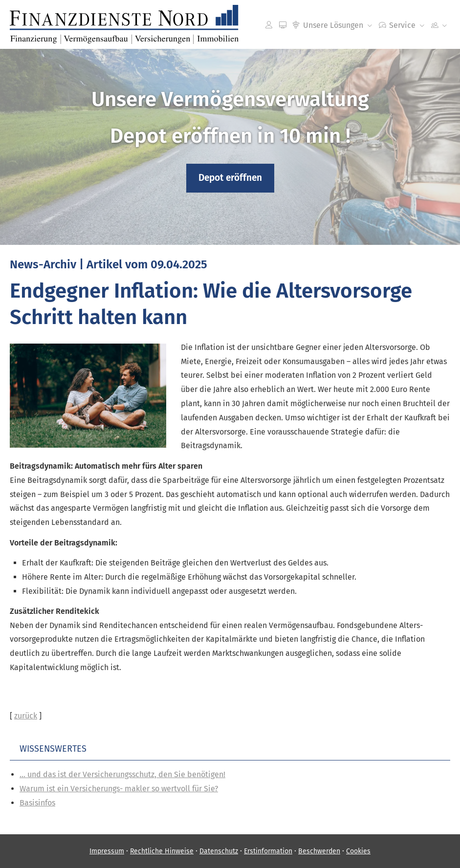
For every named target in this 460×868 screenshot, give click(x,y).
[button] (230, 178)
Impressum (107, 851)
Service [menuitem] (397, 25)
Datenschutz (219, 851)
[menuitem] (269, 25)
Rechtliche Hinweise (162, 851)
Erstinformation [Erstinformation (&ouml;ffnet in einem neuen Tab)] (268, 851)
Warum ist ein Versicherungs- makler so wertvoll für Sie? (119, 789)
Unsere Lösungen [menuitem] (328, 25)
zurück (26, 716)
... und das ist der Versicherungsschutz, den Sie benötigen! (122, 774)
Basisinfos (37, 803)
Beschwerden (319, 851)
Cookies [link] (358, 851)
